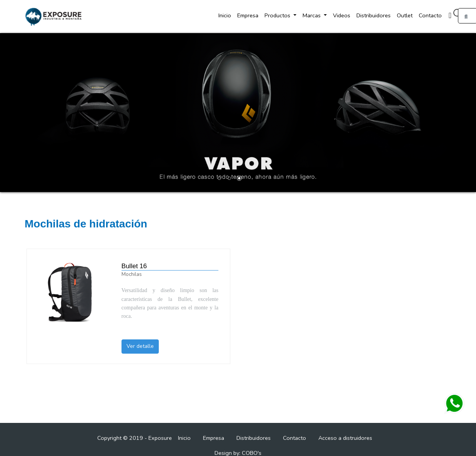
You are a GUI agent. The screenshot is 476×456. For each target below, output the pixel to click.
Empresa (248, 15)
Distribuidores (374, 15)
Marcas (312, 15)
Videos (342, 15)
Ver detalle (140, 346)
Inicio (225, 15)
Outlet (405, 15)
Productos (278, 15)
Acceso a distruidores (345, 438)
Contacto (430, 15)
